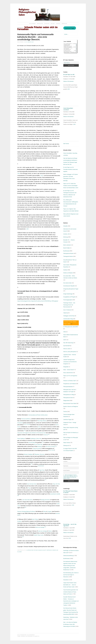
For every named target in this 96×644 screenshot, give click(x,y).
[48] (23, 502)
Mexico (52, 537)
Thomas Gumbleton (27, 421)
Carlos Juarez (26, 512)
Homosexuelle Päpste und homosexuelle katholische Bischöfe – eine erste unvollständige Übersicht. (35, 37)
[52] (47, 533)
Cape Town (42, 476)
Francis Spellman (22, 442)
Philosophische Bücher (68, 253)
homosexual (26, 425)
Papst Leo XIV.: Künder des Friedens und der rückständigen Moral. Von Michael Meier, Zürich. (71, 186)
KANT (65, 340)
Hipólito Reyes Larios (40, 541)
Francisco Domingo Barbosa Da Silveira (28, 517)
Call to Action (27, 429)
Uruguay (55, 517)
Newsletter (40, 24)
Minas (49, 517)
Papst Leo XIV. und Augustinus (70, 376)
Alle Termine (66, 144)
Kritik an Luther (67, 349)
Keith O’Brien (36, 525)
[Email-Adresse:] (71, 63)
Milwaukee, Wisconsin (42, 460)
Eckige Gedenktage (68, 294)
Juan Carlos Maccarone (29, 506)
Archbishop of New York (39, 442)
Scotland (20, 527)
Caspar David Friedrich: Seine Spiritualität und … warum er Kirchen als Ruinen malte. (70, 585)
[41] (44, 446)
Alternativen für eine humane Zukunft (36, 556)
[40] (23, 438)
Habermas (66, 313)
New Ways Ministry (47, 423)
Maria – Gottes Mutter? (69, 370)
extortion (23, 521)
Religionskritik (66, 401)
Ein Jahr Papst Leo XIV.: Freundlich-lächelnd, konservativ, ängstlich (71, 169)
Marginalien (66, 367)
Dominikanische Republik (69, 286)
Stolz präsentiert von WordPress (26, 635)
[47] (46, 486)
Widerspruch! (66, 446)
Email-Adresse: (67, 470)
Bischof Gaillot (67, 248)
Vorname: (65, 461)
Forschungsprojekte (68, 300)
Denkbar (65, 270)
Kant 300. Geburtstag (68, 343)
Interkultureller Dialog (68, 319)
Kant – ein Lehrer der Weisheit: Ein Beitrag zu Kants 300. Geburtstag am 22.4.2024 (70, 624)
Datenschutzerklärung (68, 556)
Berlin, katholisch (67, 245)
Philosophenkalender (68, 387)
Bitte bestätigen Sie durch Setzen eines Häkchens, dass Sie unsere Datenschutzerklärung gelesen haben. (70, 477)
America (20, 439)
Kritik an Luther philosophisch (70, 352)
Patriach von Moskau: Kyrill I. (70, 381)
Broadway (48, 450)
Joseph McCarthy (45, 452)
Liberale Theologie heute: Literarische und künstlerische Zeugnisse (70, 362)
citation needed (34, 426)
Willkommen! (32, 24)
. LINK (73, 505)
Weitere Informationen (68, 81)
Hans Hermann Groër (33, 490)
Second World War (45, 449)
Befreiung (49, 556)
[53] (23, 543)
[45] (49, 472)
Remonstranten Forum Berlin (70, 404)
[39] (37, 432)
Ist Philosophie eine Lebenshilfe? (71, 327)
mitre (50, 429)
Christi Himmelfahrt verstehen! (68, 109)
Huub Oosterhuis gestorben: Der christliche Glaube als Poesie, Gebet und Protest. (71, 592)
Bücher (53, 24)
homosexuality (33, 446)
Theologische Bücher (68, 256)
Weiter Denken (67, 443)
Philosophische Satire (68, 398)
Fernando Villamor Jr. (34, 636)
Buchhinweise (66, 251)
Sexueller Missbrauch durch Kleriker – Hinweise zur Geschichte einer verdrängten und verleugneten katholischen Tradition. (71, 601)
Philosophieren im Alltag (69, 395)
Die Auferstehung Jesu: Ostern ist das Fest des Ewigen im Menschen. (71, 575)
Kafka (65, 332)
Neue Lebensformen (68, 373)
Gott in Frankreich (67, 310)
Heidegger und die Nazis (69, 316)
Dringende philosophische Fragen (71, 289)
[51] (29, 521)
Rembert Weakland (29, 460)
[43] (36, 470)
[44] (47, 472)
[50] (27, 521)
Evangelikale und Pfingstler (69, 297)
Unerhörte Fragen (70, 28)
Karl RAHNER (67, 346)
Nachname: (66, 466)
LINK (19, 173)
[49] (36, 513)
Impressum (64, 24)
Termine (65, 412)
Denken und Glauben (68, 273)
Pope (38, 494)
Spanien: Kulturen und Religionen (71, 407)
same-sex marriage (41, 533)
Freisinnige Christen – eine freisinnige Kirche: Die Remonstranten (69, 305)
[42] (23, 452)
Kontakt (58, 24)
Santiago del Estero (49, 506)
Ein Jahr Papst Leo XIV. (69, 74)
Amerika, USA (66, 234)
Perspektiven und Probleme (70, 384)
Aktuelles (47, 24)
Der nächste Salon (67, 283)
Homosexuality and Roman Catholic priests (40, 417)
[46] (50, 472)
